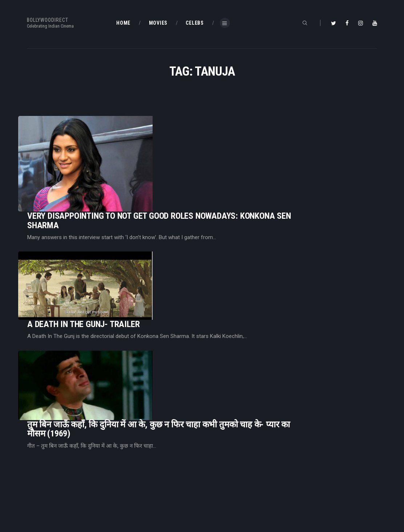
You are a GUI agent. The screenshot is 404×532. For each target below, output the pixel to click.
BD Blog (125, 483)
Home (124, 471)
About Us (127, 495)
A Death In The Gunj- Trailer (174, 208)
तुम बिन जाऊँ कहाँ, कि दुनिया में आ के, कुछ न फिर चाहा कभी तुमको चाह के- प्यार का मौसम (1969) (249, 265)
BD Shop (216, 483)
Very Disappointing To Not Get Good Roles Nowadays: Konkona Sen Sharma (250, 143)
